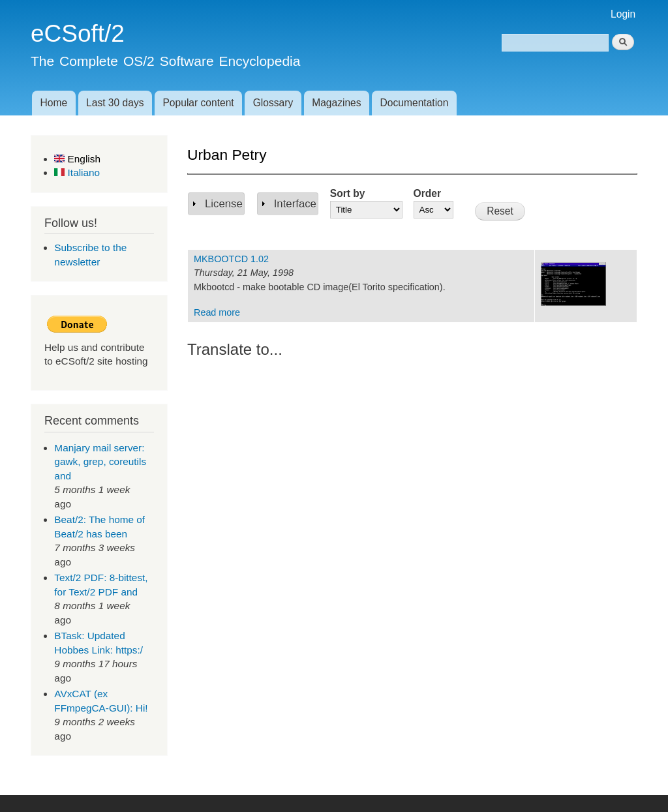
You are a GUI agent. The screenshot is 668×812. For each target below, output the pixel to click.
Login (623, 14)
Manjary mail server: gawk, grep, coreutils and (100, 462)
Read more (217, 312)
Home (53, 103)
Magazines (336, 103)
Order (427, 193)
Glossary (273, 103)
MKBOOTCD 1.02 (231, 259)
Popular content (198, 103)
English (77, 159)
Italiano (77, 173)
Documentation (415, 103)
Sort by (348, 193)
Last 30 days (115, 103)
